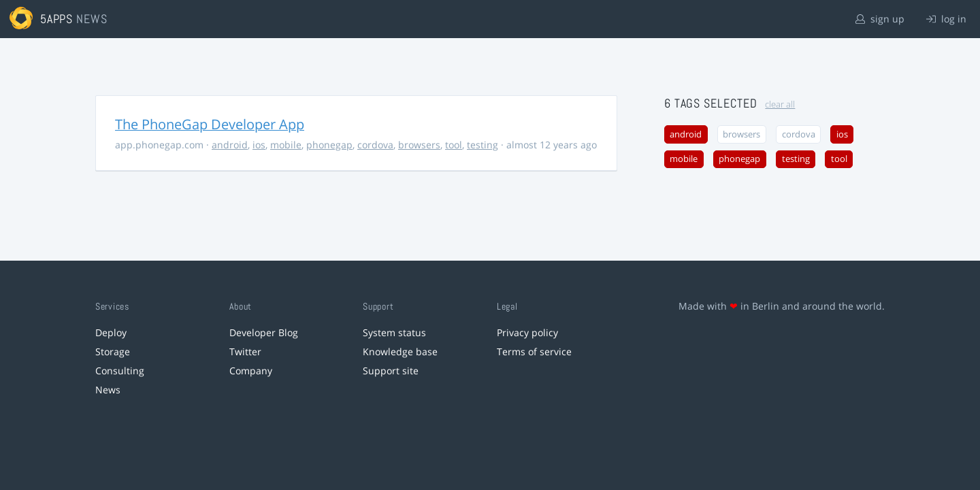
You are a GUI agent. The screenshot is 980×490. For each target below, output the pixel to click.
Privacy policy (527, 332)
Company (251, 371)
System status (394, 332)
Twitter (245, 352)
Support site (391, 371)
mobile (286, 145)
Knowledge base (400, 352)
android (230, 145)
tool (454, 145)
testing (483, 145)
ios (259, 145)
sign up (880, 19)
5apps (57, 19)
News (108, 390)
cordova (375, 145)
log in (946, 19)
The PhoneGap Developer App (210, 124)
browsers (419, 145)
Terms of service (534, 352)
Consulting (120, 371)
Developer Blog (264, 332)
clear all (780, 104)
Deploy (111, 332)
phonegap (329, 145)
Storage (113, 352)
